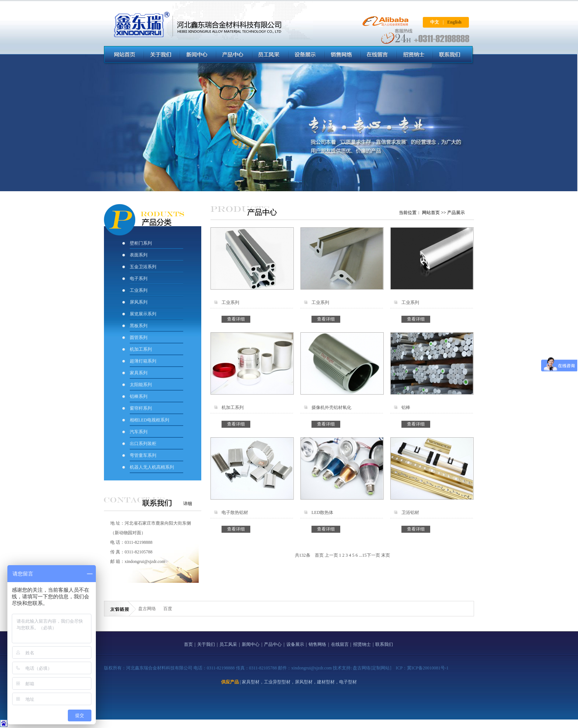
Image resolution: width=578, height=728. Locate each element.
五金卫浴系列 (143, 267)
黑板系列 (139, 326)
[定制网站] (381, 668)
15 (365, 555)
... (361, 555)
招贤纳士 (362, 644)
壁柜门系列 (141, 243)
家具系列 (139, 373)
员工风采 (228, 644)
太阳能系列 (141, 385)
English (454, 22)
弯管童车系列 (143, 455)
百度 (168, 609)
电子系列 (139, 279)
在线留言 (340, 644)
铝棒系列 (139, 396)
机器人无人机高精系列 (152, 467)
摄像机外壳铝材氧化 (331, 407)
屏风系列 (139, 302)
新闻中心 (251, 644)
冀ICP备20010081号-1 (428, 668)
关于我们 (206, 644)
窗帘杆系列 (141, 408)
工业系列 (139, 290)
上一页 (331, 555)
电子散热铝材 (235, 512)
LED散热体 (322, 512)
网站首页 (431, 213)
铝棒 (406, 407)
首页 (319, 555)
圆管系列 (139, 337)
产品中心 (273, 644)
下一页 (373, 555)
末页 (386, 555)
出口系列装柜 (143, 444)
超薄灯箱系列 (143, 361)
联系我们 (384, 644)
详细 (188, 504)
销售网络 (317, 644)
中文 (435, 22)
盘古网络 (147, 609)
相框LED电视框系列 (149, 420)
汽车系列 (139, 432)
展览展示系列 (143, 314)
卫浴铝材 (410, 512)
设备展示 (295, 644)
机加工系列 (141, 349)
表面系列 (139, 255)
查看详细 (236, 319)
